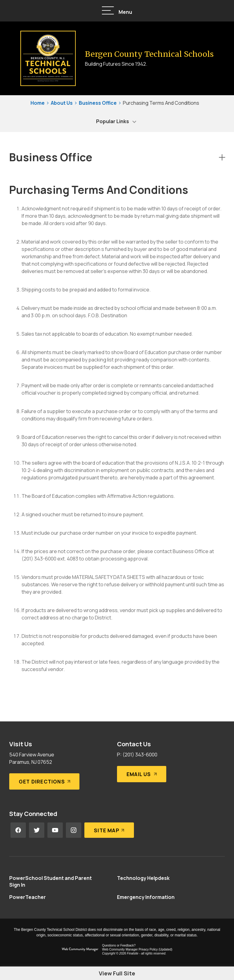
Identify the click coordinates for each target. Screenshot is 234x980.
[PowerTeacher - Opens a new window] (28, 897)
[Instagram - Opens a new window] (74, 830)
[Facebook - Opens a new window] (18, 830)
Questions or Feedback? (119, 945)
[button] (117, 11)
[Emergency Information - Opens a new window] (146, 897)
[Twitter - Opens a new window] (37, 830)
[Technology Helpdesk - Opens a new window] (143, 878)
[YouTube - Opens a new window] (55, 830)
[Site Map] (109, 830)
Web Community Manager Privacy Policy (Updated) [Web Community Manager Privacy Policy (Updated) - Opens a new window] (137, 949)
